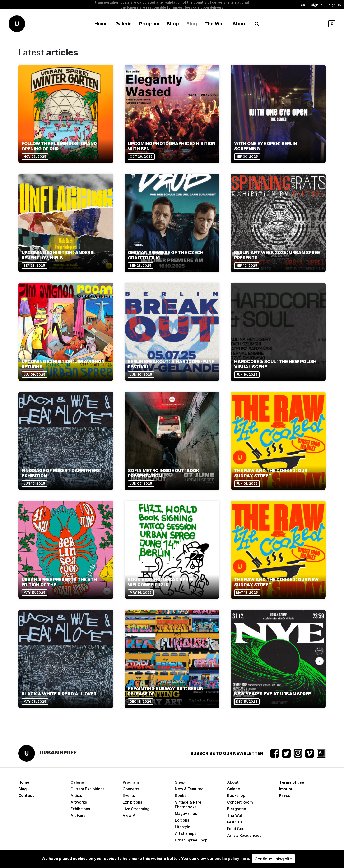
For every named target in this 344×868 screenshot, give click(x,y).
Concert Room (240, 802)
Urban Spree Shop (191, 840)
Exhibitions (80, 809)
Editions (182, 820)
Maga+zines (186, 813)
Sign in (317, 5)
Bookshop (236, 795)
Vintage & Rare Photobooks (188, 804)
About (240, 24)
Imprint (286, 789)
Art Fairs (78, 815)
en (303, 5)
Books (181, 795)
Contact (26, 795)
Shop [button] (173, 24)
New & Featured (189, 789)
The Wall (215, 24)
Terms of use (292, 782)
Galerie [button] (123, 24)
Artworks (79, 802)
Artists (76, 795)
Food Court (237, 829)
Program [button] (149, 24)
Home (101, 24)
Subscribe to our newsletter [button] (227, 753)
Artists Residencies (244, 835)
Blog (192, 24)
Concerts (131, 789)
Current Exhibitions (87, 789)
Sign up (335, 5)
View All (130, 815)
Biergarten (237, 809)
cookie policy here (232, 859)
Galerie (234, 789)
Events (129, 795)
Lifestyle (183, 827)
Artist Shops (186, 833)
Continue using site (273, 859)
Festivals (235, 822)
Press (285, 795)
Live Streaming (136, 809)
